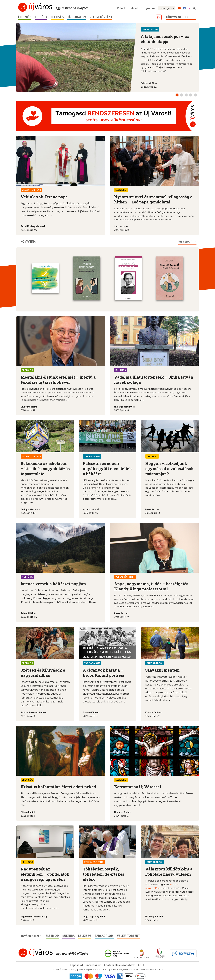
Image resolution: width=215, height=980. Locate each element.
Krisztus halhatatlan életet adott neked (58, 786)
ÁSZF (141, 965)
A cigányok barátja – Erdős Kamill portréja (104, 672)
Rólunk (121, 8)
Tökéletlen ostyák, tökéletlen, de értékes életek (104, 874)
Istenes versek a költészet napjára (53, 583)
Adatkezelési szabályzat (120, 965)
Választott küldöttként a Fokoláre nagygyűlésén (169, 871)
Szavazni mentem (162, 670)
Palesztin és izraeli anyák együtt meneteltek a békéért (107, 468)
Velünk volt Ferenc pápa (44, 197)
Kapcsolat (77, 965)
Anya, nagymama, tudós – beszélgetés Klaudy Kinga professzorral (151, 586)
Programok (148, 8)
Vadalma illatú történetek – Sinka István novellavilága (154, 379)
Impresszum (93, 965)
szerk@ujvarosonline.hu (127, 969)
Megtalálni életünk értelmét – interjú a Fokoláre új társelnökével (58, 379)
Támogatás (166, 8)
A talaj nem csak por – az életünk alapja (165, 39)
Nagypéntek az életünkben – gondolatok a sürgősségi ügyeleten (45, 874)
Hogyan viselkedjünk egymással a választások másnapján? (170, 468)
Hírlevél (133, 8)
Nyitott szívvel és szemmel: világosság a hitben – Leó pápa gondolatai (153, 199)
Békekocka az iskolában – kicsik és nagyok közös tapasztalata (45, 468)
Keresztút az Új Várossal (138, 786)
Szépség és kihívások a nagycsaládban (43, 672)
